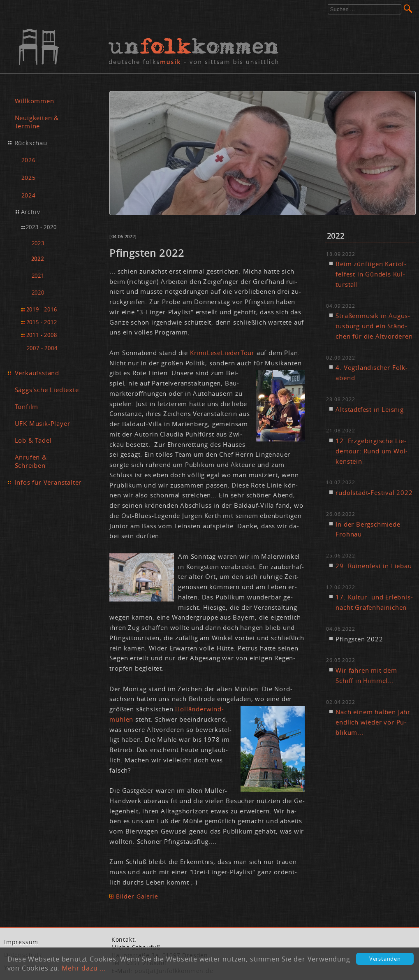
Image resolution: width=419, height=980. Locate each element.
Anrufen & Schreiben (31, 461)
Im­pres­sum (21, 942)
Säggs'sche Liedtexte (47, 390)
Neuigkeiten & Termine (37, 122)
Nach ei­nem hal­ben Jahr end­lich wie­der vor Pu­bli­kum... (373, 722)
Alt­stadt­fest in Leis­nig (369, 409)
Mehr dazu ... (83, 968)
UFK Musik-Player (43, 423)
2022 (38, 259)
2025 (29, 178)
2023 (38, 243)
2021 (38, 276)
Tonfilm (27, 406)
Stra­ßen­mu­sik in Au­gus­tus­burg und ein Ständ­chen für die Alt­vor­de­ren (374, 326)
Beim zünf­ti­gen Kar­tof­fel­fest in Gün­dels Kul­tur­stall (371, 274)
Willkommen (35, 101)
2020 (38, 293)
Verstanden (385, 959)
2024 (29, 195)
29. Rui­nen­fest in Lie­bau (374, 566)
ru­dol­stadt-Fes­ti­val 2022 (374, 492)
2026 (29, 160)
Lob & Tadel (33, 440)
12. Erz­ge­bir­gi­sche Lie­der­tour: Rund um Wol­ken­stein (372, 451)
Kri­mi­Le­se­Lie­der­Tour (222, 353)
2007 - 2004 (42, 348)
